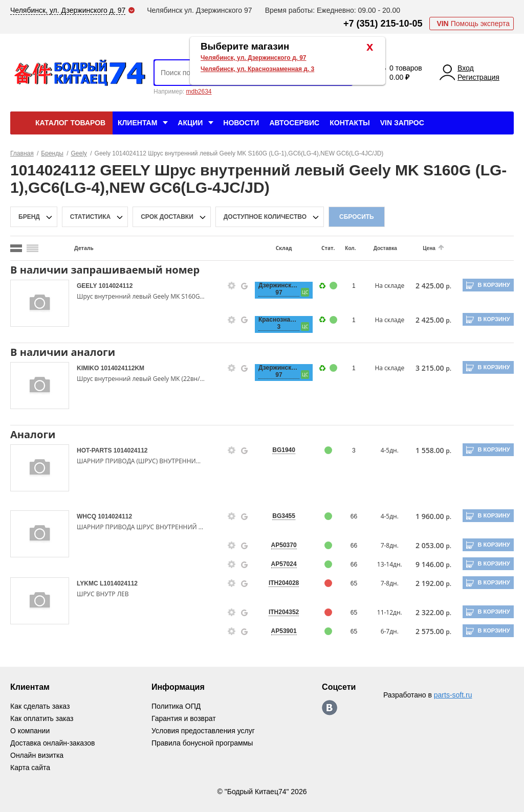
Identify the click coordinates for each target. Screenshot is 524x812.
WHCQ (87, 516)
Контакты (350, 123)
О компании (30, 731)
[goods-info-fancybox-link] (232, 286)
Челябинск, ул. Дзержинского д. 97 (254, 58)
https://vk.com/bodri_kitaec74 (330, 708)
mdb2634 (199, 92)
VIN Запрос (402, 123)
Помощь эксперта (473, 24)
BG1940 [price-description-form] (284, 450)
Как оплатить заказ (42, 718)
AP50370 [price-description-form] (284, 545)
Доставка (385, 248)
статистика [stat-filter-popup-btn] (90, 217)
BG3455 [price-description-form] (284, 516)
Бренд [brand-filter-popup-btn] (29, 217)
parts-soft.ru (453, 695)
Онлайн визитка (37, 755)
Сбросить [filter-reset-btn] (357, 217)
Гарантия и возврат (184, 718)
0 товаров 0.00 (406, 73)
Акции (190, 123)
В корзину (494, 285)
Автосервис (294, 123)
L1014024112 (119, 583)
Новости (241, 123)
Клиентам (137, 123)
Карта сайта (30, 768)
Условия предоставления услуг (203, 731)
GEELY (88, 286)
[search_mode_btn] (16, 248)
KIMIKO (89, 368)
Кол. (350, 248)
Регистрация (478, 77)
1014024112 (116, 286)
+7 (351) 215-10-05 (383, 24)
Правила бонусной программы (202, 743)
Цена (429, 248)
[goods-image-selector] (40, 303)
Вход (466, 68)
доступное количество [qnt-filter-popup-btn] (265, 217)
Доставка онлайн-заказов (52, 743)
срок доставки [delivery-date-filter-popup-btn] (167, 217)
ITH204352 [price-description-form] (284, 612)
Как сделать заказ (40, 706)
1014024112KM (123, 368)
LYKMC (88, 583)
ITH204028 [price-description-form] (284, 583)
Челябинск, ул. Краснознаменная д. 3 (257, 69)
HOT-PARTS (95, 450)
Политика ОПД (176, 706)
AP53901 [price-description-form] (284, 631)
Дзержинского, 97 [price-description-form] (279, 289)
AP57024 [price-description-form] (284, 564)
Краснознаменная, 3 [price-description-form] (279, 323)
